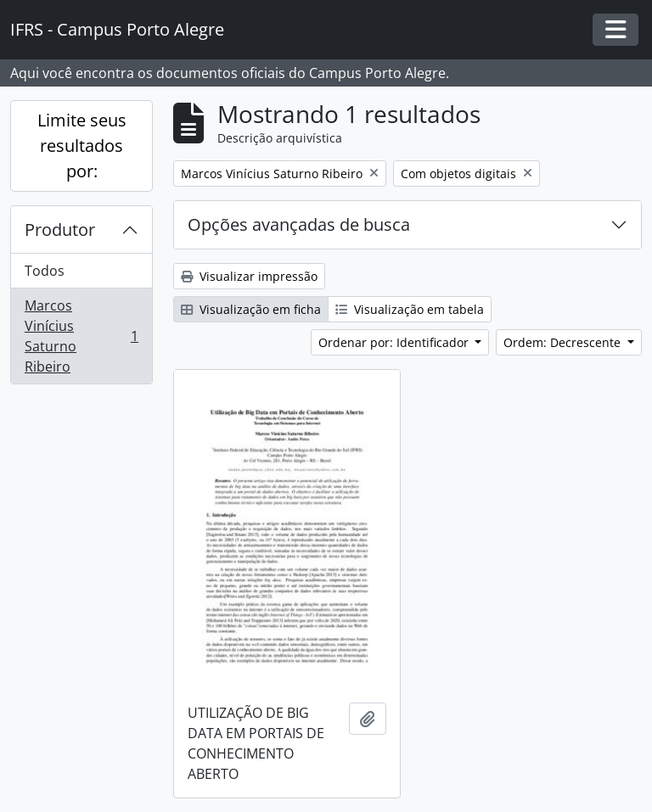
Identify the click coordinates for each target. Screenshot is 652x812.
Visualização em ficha (251, 309)
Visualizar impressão (249, 276)
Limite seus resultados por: (82, 146)
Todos (45, 271)
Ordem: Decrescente (564, 342)
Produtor (60, 230)
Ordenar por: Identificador (395, 342)
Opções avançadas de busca (299, 224)
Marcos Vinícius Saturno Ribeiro (81, 336)
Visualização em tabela (410, 309)
